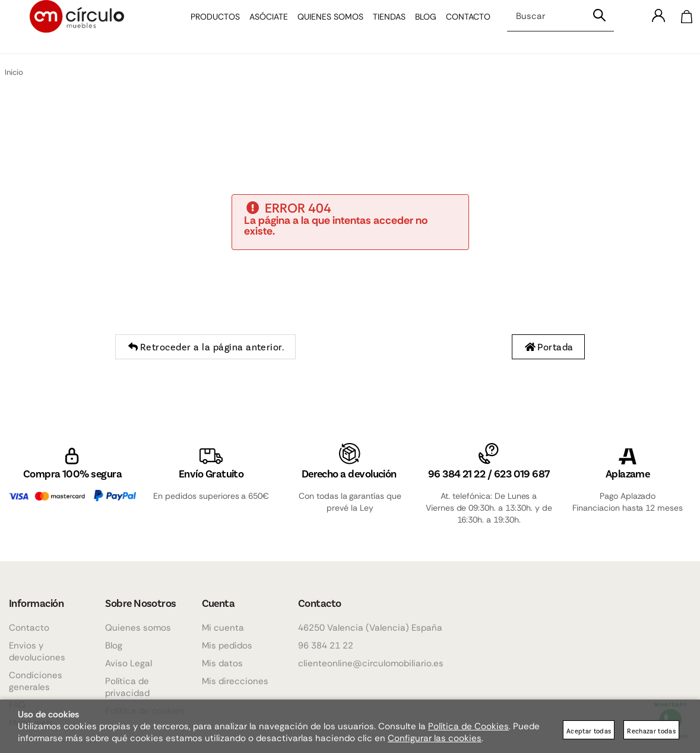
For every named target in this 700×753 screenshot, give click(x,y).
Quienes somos (322, 27)
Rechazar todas (651, 731)
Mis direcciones (235, 681)
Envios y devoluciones (37, 651)
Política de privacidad (127, 687)
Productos (207, 27)
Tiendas (381, 27)
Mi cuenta (223, 628)
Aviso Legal (129, 663)
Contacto (460, 27)
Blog (417, 27)
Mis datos (222, 663)
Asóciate (260, 27)
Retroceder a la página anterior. (205, 347)
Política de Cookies (468, 726)
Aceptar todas (589, 731)
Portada (548, 347)
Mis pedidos (227, 646)
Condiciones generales (36, 681)
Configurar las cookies (435, 738)
